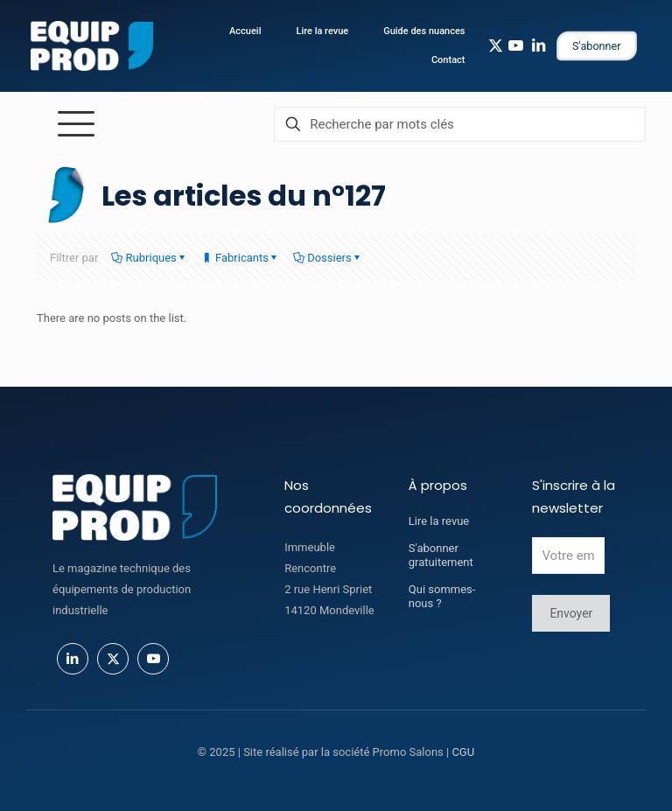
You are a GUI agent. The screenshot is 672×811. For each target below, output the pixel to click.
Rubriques (149, 258)
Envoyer (571, 613)
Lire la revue (439, 521)
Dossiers (328, 258)
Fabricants (241, 258)
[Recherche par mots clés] (460, 124)
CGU (463, 752)
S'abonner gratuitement (441, 555)
